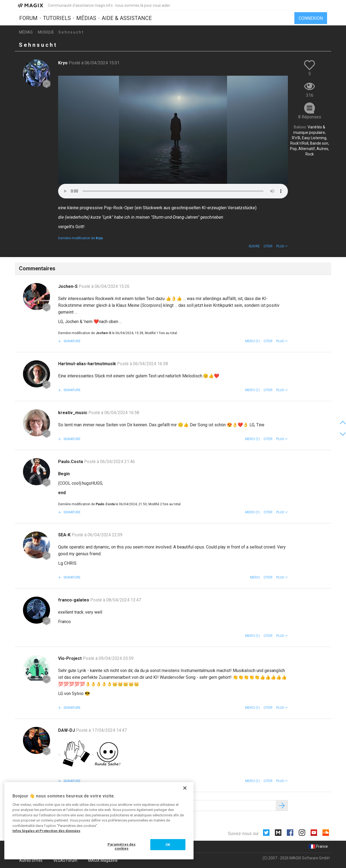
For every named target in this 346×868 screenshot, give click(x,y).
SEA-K (65, 535)
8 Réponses (310, 117)
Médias (86, 18)
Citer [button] (268, 246)
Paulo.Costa (71, 462)
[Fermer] (185, 788)
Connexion (311, 18)
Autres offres (31, 860)
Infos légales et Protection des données (46, 831)
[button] (282, 246)
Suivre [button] (254, 246)
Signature (72, 341)
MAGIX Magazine (103, 860)
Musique (46, 32)
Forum (28, 18)
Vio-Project (70, 658)
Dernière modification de (81, 238)
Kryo (63, 63)
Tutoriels (57, 18)
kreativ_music (73, 413)
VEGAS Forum (65, 860)
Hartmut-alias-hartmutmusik (88, 364)
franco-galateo (74, 600)
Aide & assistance (127, 18)
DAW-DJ (67, 730)
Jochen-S (68, 286)
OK (168, 845)
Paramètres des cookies (122, 847)
